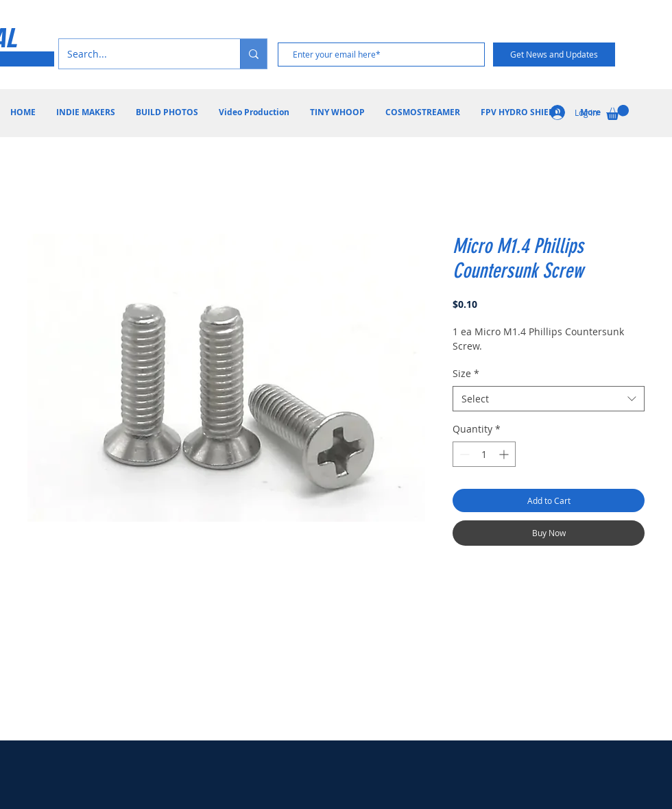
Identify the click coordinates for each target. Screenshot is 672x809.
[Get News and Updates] (554, 55)
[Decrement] (463, 454)
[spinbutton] (484, 454)
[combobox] (549, 399)
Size (466, 373)
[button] (617, 112)
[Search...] (139, 54)
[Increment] (505, 454)
